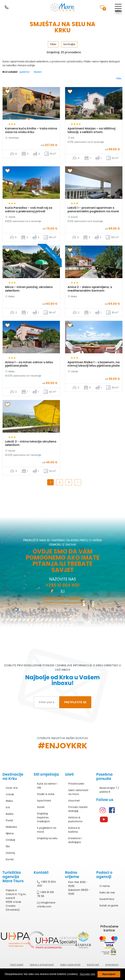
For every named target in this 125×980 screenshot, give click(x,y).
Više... (119, 78)
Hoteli (41, 807)
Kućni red (93, 965)
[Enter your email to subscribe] (47, 702)
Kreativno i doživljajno (75, 840)
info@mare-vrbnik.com (47, 905)
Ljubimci (24, 72)
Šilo (8, 846)
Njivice (10, 833)
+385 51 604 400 (62, 585)
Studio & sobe (46, 794)
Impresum (112, 965)
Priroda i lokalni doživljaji (78, 809)
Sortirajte (69, 44)
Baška (10, 814)
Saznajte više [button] (87, 974)
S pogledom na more (47, 830)
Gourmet (74, 801)
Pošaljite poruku (62, 599)
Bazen (38, 72)
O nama (105, 886)
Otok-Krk (12, 788)
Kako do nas (107, 893)
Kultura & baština (74, 830)
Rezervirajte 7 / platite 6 (109, 790)
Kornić (10, 859)
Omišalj (10, 840)
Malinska (11, 827)
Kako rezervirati (70, 965)
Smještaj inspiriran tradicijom (43, 817)
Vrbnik (10, 794)
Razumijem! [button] (109, 974)
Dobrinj (10, 853)
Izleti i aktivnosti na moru (78, 792)
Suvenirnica (107, 899)
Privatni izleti (76, 784)
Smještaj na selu (47, 838)
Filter (53, 44)
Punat (9, 820)
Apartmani (44, 801)
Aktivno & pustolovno (75, 819)
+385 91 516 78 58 (45, 894)
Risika (9, 801)
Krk (8, 807)
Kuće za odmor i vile (47, 786)
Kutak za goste (109, 906)
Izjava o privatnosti (42, 965)
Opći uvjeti (17, 965)
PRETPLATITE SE (75, 702)
